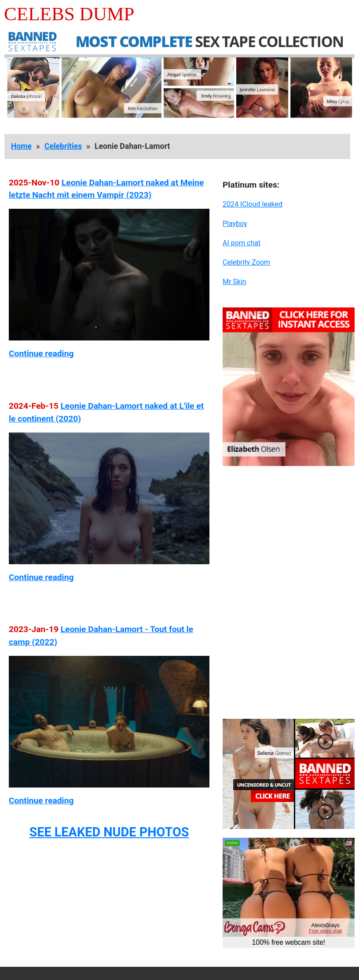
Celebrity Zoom (246, 262)
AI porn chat (242, 243)
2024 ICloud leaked (253, 204)
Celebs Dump (69, 14)
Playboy (235, 224)
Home (21, 146)
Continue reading (41, 353)
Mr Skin (234, 282)
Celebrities (63, 146)
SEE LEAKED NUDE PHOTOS (109, 832)
